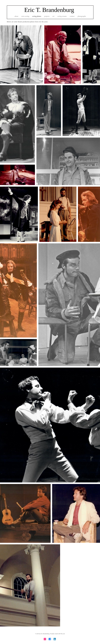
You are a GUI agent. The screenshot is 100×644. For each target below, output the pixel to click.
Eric (29, 10)
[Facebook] (50, 639)
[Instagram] (45, 639)
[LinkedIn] (55, 639)
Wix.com (63, 634)
